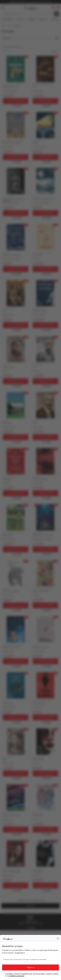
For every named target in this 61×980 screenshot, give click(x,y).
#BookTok (43, 19)
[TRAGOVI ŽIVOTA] (16, 349)
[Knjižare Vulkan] (30, 7)
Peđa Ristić (37, 259)
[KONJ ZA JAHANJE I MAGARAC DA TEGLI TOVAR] (16, 181)
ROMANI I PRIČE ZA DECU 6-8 (42, 589)
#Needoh (32, 19)
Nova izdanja (7, 19)
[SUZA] (16, 293)
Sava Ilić (6, 371)
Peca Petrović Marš (10, 91)
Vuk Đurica (37, 371)
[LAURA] (45, 69)
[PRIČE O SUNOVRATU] (45, 685)
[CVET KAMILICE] (45, 853)
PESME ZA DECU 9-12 (10, 477)
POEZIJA (35, 197)
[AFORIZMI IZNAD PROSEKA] (16, 853)
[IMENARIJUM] (16, 461)
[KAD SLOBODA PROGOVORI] (16, 125)
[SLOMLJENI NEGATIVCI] (45, 293)
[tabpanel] (30, 920)
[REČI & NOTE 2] (45, 237)
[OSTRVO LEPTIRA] (16, 685)
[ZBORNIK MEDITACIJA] (45, 461)
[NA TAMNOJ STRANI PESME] (16, 237)
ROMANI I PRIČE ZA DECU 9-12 (13, 533)
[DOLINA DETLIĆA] (45, 798)
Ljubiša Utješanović (40, 147)
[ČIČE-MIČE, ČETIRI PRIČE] (45, 573)
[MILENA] (16, 741)
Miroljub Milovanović (11, 203)
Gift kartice (55, 19)
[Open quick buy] (16, 106)
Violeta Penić (37, 91)
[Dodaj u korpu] (16, 101)
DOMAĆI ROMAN (38, 141)
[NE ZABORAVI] (16, 405)
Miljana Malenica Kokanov (42, 539)
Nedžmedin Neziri (10, 427)
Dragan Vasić (38, 707)
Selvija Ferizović (39, 651)
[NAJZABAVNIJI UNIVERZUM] (16, 629)
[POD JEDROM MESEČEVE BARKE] (45, 181)
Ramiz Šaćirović (9, 315)
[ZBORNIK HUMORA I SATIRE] (16, 798)
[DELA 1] (45, 405)
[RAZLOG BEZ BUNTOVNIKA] (45, 629)
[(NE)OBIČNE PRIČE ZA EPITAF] (45, 517)
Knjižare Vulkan (7, 26)
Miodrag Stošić (9, 875)
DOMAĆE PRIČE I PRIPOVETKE (13, 85)
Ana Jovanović (8, 595)
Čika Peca (6, 483)
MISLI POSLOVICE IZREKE (11, 869)
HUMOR (5, 813)
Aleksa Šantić (38, 427)
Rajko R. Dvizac (8, 763)
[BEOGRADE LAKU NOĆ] (16, 69)
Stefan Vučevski (38, 315)
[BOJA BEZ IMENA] (45, 741)
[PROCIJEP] (45, 125)
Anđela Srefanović (10, 707)
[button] (57, 8)
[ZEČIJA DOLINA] (16, 517)
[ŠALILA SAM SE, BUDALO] (16, 573)
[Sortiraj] (27, 38)
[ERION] (45, 349)
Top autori (20, 19)
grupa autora (8, 147)
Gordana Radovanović (41, 203)
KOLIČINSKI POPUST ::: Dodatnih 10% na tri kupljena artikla (31, 2)
